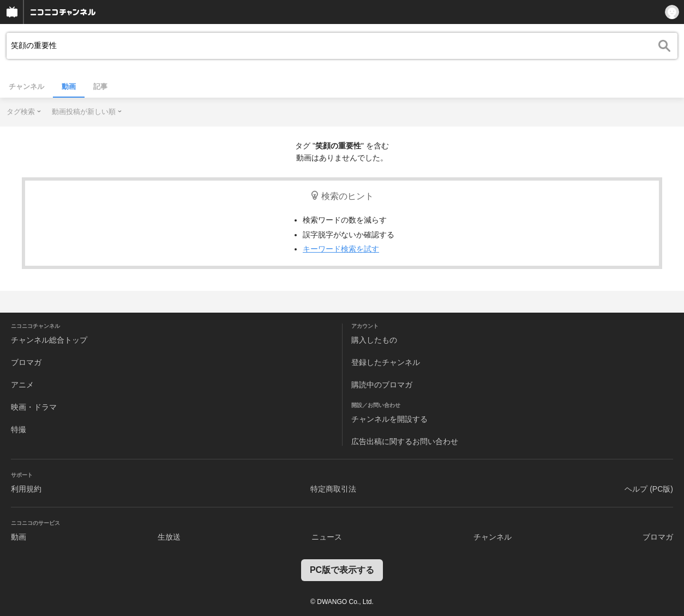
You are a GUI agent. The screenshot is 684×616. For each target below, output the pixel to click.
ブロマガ (26, 362)
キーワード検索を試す (341, 249)
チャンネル (26, 86)
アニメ (22, 385)
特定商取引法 (333, 489)
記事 (100, 86)
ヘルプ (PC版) (649, 489)
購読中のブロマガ (382, 385)
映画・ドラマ (34, 407)
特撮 (19, 429)
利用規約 (26, 489)
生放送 (169, 537)
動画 (69, 86)
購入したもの (374, 340)
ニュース (327, 537)
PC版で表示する (342, 570)
